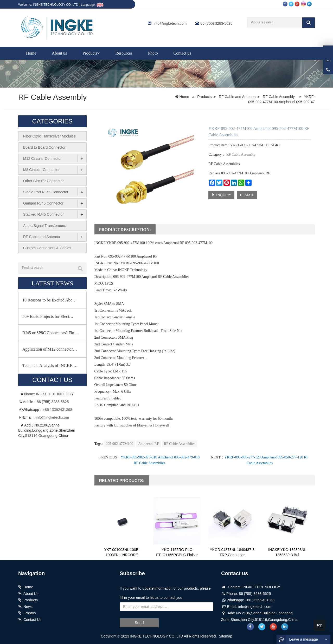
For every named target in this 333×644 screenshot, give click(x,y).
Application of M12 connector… (50, 349)
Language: (92, 5)
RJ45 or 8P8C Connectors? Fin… (50, 333)
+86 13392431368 (57, 410)
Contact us (182, 53)
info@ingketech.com (170, 23)
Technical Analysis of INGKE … (50, 366)
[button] (98, 53)
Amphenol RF (149, 444)
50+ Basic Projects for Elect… (48, 316)
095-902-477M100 (119, 444)
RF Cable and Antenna (237, 97)
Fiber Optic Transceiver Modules (49, 136)
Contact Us (32, 620)
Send (139, 623)
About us (59, 53)
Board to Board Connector (44, 147)
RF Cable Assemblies (180, 444)
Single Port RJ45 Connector (46, 192)
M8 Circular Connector (41, 170)
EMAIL (247, 195)
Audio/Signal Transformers (45, 226)
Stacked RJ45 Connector (43, 214)
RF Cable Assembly (52, 97)
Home (31, 53)
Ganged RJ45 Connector (43, 203)
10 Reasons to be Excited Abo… (49, 300)
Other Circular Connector (43, 181)
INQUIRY (221, 195)
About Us (31, 594)
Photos (30, 613)
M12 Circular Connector (42, 159)
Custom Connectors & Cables (47, 248)
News (28, 607)
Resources (124, 53)
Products (91, 53)
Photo (153, 53)
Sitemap (225, 636)
